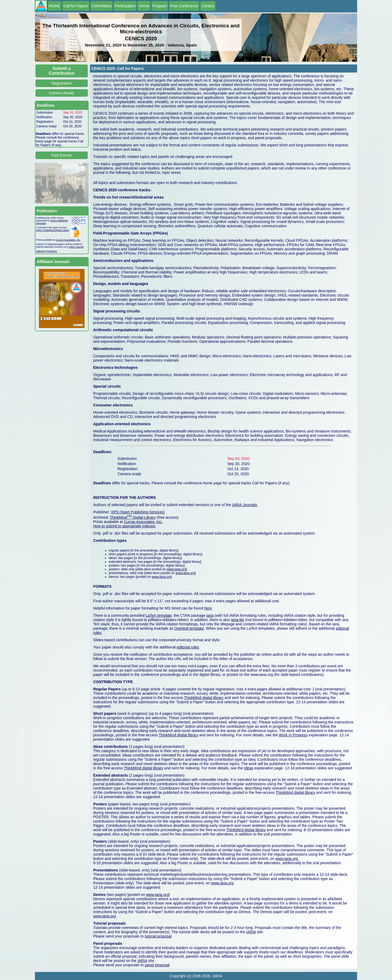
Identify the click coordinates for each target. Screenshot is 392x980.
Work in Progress (293, 735)
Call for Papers (76, 6)
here (208, 608)
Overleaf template (189, 628)
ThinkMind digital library (204, 698)
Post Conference (184, 6)
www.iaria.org (176, 569)
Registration (62, 83)
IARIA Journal (76, 247)
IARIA (251, 932)
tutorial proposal (158, 936)
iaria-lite (238, 620)
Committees (102, 6)
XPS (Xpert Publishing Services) (138, 512)
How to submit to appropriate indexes (124, 526)
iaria (210, 615)
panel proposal (157, 965)
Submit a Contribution (62, 71)
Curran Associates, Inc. (68, 240)
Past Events (62, 155)
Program (160, 6)
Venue (144, 6)
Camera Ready (61, 93)
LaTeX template (159, 615)
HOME (55, 6)
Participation (125, 6)
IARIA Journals (245, 505)
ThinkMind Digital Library (133, 517)
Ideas (249, 768)
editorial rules (188, 647)
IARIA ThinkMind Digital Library (53, 230)
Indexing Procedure (46, 251)
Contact (208, 6)
